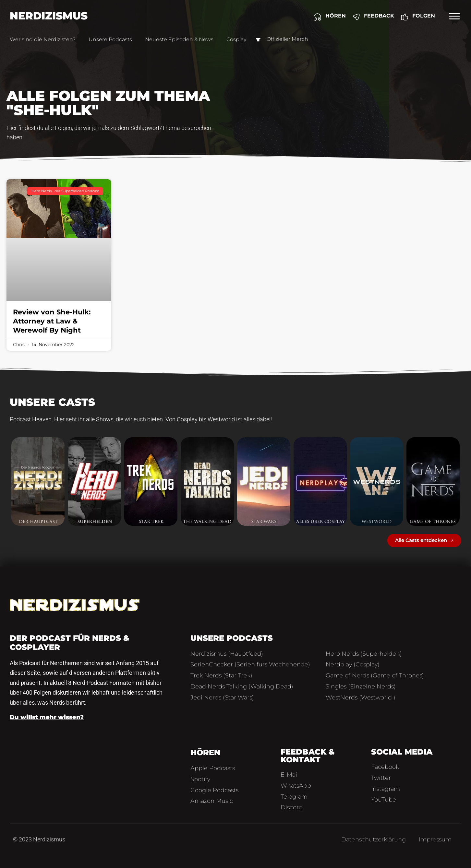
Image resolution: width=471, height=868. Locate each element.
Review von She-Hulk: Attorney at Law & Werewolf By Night (52, 321)
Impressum (435, 839)
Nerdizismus (49, 16)
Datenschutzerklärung (374, 839)
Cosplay (236, 39)
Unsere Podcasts (110, 39)
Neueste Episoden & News (179, 39)
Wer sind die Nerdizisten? (43, 39)
